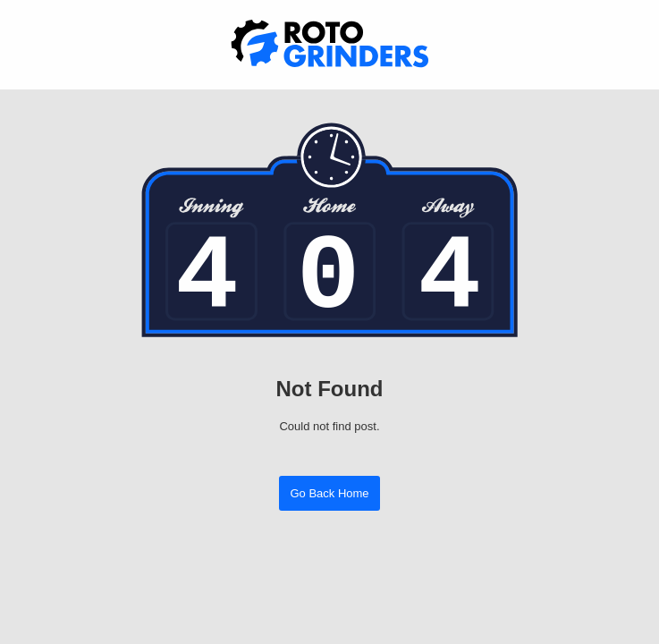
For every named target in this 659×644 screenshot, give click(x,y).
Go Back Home (329, 493)
